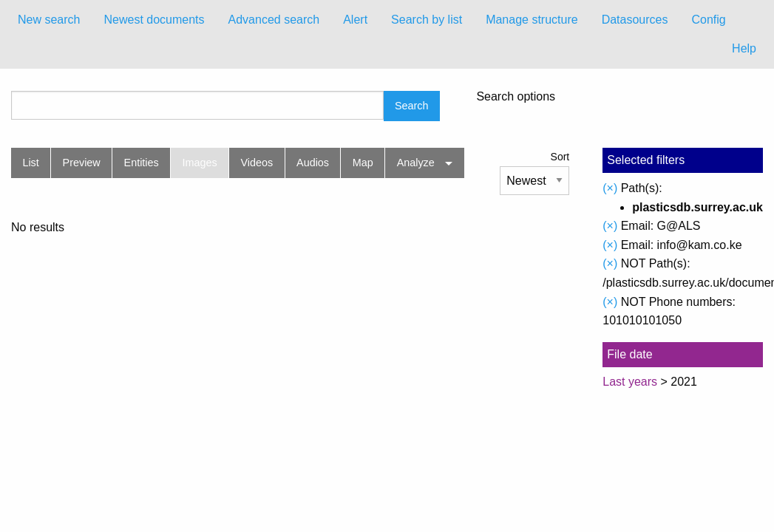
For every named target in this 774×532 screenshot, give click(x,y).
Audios (313, 163)
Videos (257, 163)
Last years (630, 382)
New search (49, 20)
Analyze (416, 163)
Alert (355, 20)
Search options (516, 97)
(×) (610, 188)
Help (744, 48)
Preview (82, 163)
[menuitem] (49, 20)
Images (200, 163)
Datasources (635, 20)
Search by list (427, 20)
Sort (560, 157)
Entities (142, 163)
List (30, 163)
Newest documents (154, 20)
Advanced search (274, 20)
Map (363, 163)
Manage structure (532, 20)
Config (708, 20)
